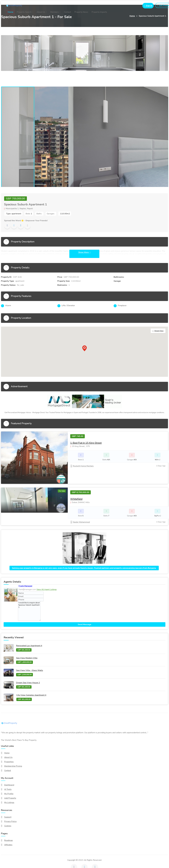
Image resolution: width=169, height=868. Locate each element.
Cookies (8, 811)
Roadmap (8, 826)
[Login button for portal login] (147, 6)
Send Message (84, 610)
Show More (84, 252)
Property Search (24, 12)
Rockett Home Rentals (82, 466)
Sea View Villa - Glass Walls (30, 656)
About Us (41, 12)
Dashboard (9, 771)
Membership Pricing (13, 752)
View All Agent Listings (47, 575)
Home (10, 12)
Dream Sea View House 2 (28, 668)
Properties (9, 747)
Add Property (10, 784)
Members (54, 12)
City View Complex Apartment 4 (31, 681)
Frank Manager (25, 571)
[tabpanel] (17, 137)
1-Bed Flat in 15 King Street (86, 443)
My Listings (9, 788)
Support (8, 803)
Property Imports (99, 12)
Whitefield (76, 484)
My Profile (9, 779)
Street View (159, 331)
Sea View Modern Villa (27, 644)
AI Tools (8, 775)
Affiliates (8, 830)
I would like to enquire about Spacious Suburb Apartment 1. (29, 596)
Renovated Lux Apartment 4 (29, 631)
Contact (67, 12)
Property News (81, 12)
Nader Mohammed (80, 508)
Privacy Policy (10, 807)
